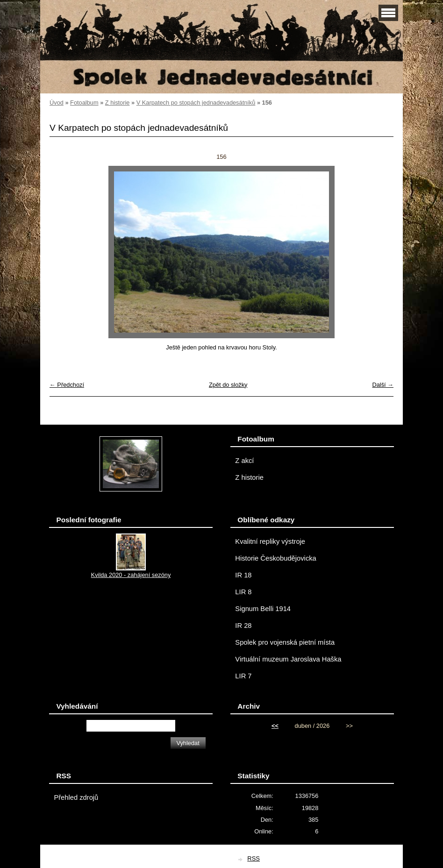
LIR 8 (243, 592)
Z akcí (244, 461)
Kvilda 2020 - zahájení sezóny (131, 575)
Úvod (57, 103)
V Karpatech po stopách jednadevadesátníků (196, 103)
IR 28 (243, 626)
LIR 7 (243, 676)
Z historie (118, 103)
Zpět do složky (228, 385)
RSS (254, 858)
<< (275, 726)
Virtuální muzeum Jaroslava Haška (288, 659)
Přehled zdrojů (76, 797)
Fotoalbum (84, 103)
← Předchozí (67, 385)
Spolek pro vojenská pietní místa (285, 642)
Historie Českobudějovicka (275, 558)
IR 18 (243, 575)
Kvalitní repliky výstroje (270, 541)
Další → (383, 385)
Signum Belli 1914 (263, 609)
